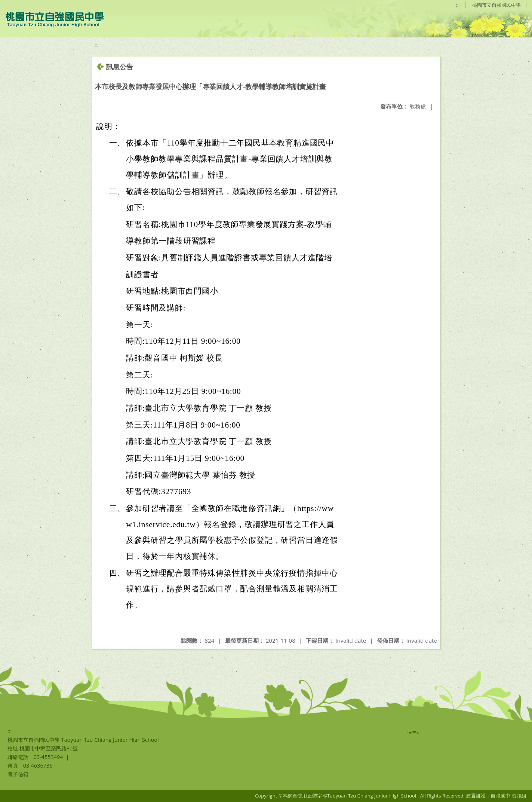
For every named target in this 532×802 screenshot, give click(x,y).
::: (458, 5)
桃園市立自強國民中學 (496, 5)
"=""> (413, 733)
